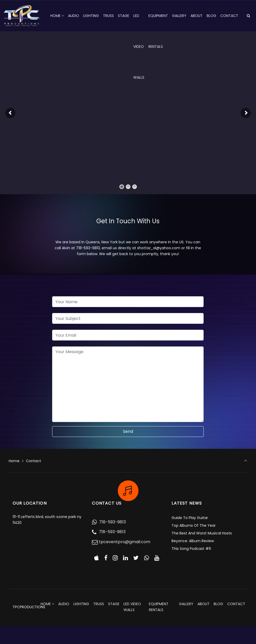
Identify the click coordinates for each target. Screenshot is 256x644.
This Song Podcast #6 (191, 549)
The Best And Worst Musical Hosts (202, 533)
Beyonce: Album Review (193, 541)
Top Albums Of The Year (194, 525)
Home (14, 461)
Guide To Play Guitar (190, 518)
